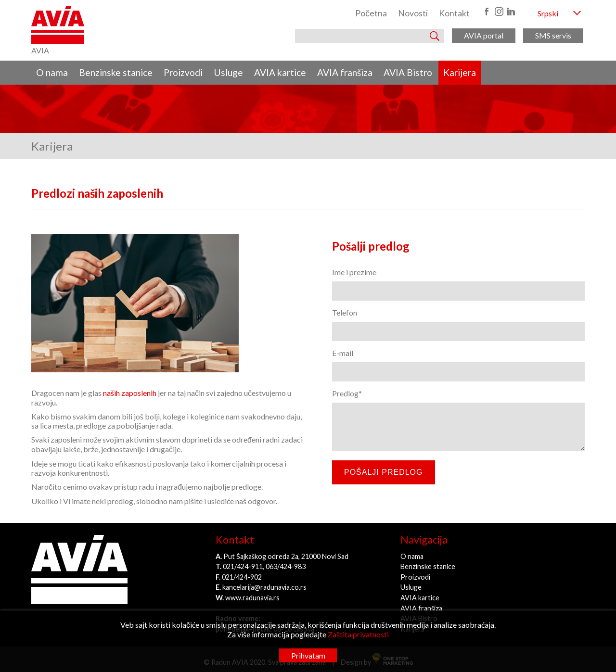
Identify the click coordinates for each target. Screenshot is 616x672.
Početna (371, 13)
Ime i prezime (354, 272)
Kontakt (454, 13)
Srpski (548, 13)
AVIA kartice (280, 72)
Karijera (460, 72)
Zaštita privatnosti (358, 634)
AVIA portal (484, 35)
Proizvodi (183, 72)
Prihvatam (308, 655)
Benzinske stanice (116, 72)
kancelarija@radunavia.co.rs (264, 587)
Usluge (228, 72)
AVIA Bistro (408, 72)
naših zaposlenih (129, 393)
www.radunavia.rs (252, 598)
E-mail (343, 353)
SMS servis (553, 35)
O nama (52, 72)
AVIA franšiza (345, 72)
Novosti (413, 13)
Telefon (345, 312)
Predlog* (347, 393)
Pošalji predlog (384, 472)
